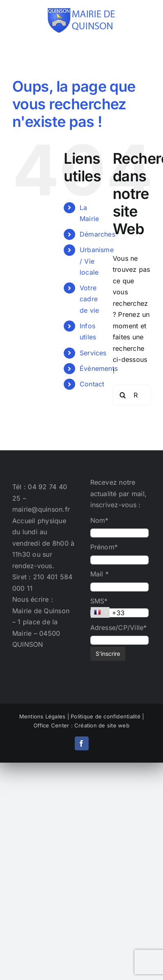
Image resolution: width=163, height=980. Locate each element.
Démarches (97, 234)
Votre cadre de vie (89, 299)
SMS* (99, 601)
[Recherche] (123, 395)
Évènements (99, 368)
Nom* (99, 520)
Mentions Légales (42, 716)
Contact (92, 384)
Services (93, 353)
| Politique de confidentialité (104, 716)
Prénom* (104, 547)
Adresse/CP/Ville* (119, 628)
